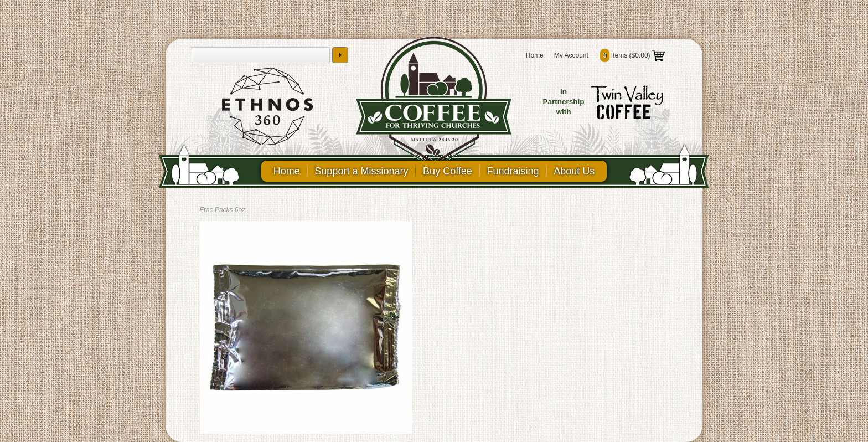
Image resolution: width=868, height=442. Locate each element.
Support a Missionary (360, 171)
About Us (577, 171)
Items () (632, 55)
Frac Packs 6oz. (224, 210)
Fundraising (514, 171)
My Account (571, 55)
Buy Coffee (448, 171)
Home (535, 55)
